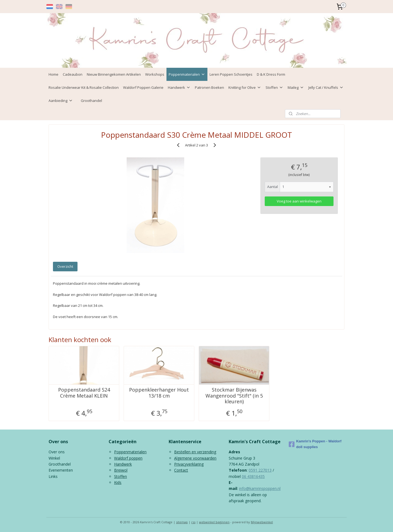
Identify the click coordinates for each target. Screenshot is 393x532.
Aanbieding (61, 101)
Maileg (296, 87)
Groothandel (91, 101)
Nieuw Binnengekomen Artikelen (114, 74)
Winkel (54, 458)
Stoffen (274, 87)
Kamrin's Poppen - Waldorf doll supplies (315, 444)
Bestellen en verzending (195, 452)
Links (53, 476)
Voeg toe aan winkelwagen (299, 201)
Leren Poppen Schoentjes (231, 74)
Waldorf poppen (128, 458)
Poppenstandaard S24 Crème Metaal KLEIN (84, 393)
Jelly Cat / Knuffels (326, 87)
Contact (181, 470)
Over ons (57, 452)
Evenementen (61, 470)
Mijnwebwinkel (262, 522)
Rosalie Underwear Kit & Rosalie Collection (84, 87)
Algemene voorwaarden (195, 458)
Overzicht (65, 266)
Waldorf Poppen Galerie (143, 87)
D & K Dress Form (271, 74)
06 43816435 (253, 476)
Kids (118, 482)
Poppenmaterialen (187, 74)
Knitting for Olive (245, 87)
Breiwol (121, 470)
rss (193, 522)
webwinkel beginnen (214, 522)
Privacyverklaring (189, 464)
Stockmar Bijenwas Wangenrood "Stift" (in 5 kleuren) (234, 396)
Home (53, 74)
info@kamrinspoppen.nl (260, 488)
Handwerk (179, 87)
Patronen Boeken (209, 87)
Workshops (155, 74)
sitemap (182, 522)
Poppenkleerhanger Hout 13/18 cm (159, 393)
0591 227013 (260, 470)
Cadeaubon (73, 74)
